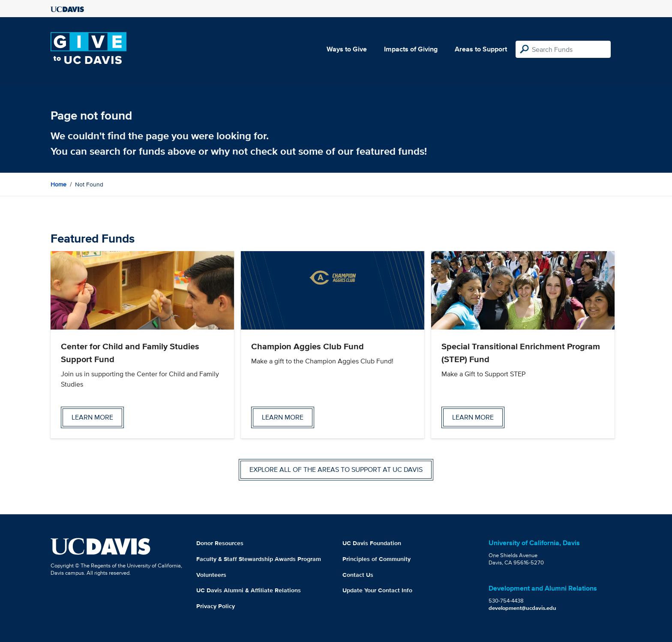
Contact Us (358, 575)
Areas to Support (481, 49)
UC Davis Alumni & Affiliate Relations (249, 590)
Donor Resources (220, 543)
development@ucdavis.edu (522, 608)
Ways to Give (347, 49)
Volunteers (211, 575)
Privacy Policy (216, 606)
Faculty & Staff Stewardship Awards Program (259, 559)
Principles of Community (376, 559)
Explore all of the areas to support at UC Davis (336, 469)
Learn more (92, 417)
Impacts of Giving (411, 49)
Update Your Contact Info (377, 590)
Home (58, 184)
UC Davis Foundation (372, 543)
